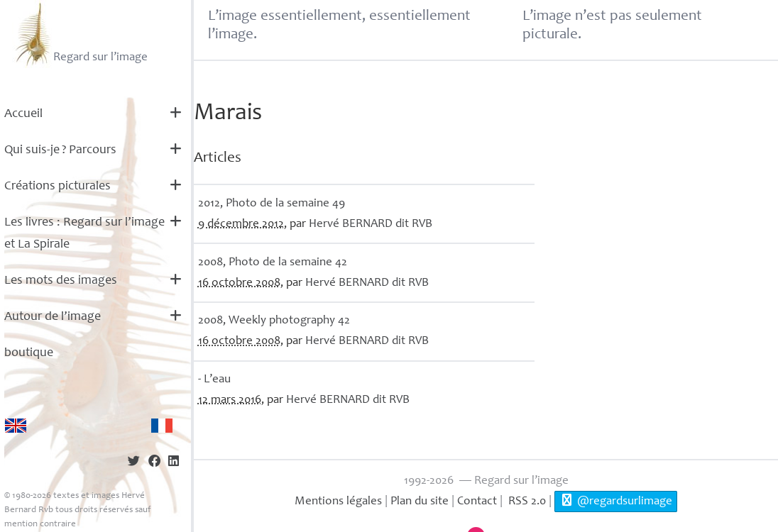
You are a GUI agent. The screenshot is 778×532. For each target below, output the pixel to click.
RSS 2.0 (526, 502)
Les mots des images (61, 281)
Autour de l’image (53, 317)
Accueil (23, 114)
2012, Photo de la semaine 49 (272, 204)
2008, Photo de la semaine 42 (273, 263)
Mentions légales (338, 502)
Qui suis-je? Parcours (60, 150)
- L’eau (214, 380)
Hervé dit (371, 225)
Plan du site (420, 502)
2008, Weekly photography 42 (274, 321)
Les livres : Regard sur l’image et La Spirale (84, 234)
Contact (477, 502)
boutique (29, 353)
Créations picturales (57, 187)
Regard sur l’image (80, 34)
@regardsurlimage (616, 501)
